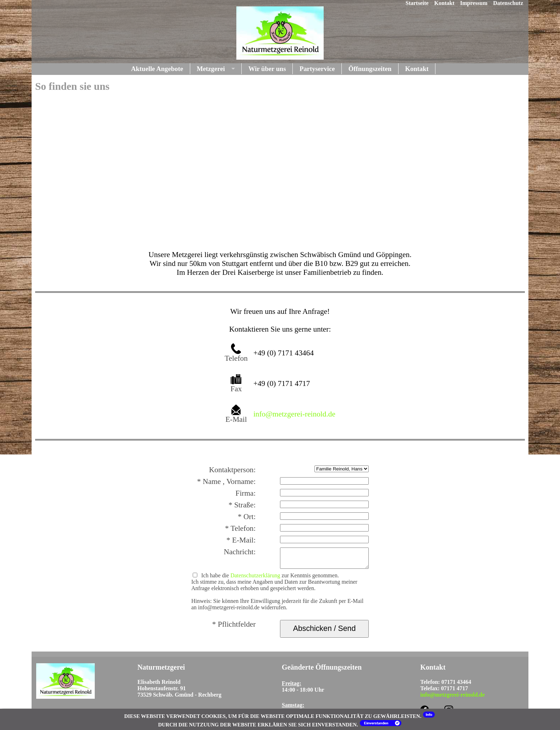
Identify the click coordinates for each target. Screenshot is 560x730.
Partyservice (317, 69)
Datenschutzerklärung (255, 575)
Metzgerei (211, 69)
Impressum (474, 3)
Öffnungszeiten (370, 69)
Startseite (417, 3)
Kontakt (444, 3)
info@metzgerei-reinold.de (294, 414)
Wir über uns (267, 69)
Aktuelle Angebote (157, 69)
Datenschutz (508, 3)
